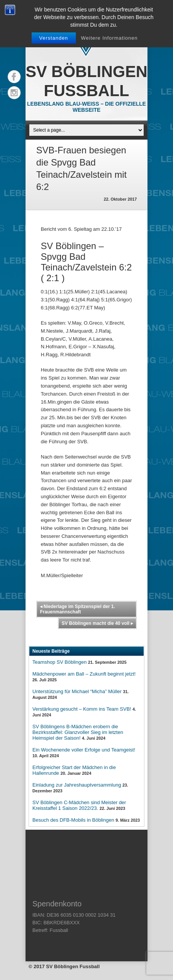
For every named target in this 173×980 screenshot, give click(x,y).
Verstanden (54, 38)
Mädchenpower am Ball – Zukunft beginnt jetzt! (84, 674)
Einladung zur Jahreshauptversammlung (77, 785)
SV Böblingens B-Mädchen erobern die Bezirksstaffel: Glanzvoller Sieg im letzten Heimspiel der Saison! (78, 732)
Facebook (14, 77)
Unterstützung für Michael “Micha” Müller (77, 691)
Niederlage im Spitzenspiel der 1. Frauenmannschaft (78, 609)
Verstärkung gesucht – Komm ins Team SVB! (82, 709)
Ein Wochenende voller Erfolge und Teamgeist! (84, 750)
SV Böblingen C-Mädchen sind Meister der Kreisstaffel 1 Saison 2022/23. (79, 805)
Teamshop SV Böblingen (59, 662)
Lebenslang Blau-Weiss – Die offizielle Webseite (86, 107)
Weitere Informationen (110, 38)
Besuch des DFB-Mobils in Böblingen (73, 820)
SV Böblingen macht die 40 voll (97, 623)
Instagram (14, 93)
